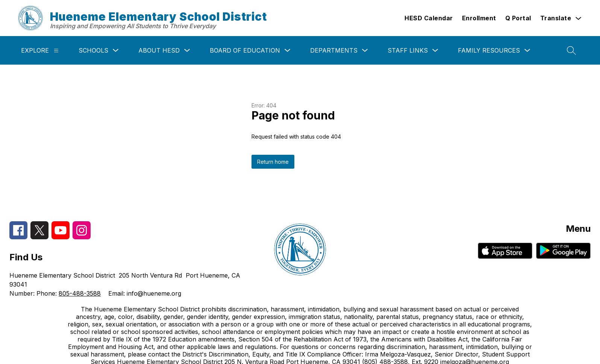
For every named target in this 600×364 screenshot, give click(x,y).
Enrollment (479, 18)
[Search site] (571, 50)
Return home (273, 162)
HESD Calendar (429, 18)
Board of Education (245, 50)
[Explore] (56, 51)
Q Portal (518, 18)
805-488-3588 (80, 293)
